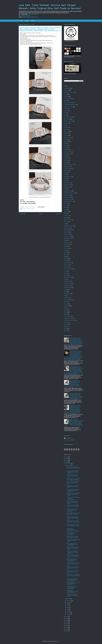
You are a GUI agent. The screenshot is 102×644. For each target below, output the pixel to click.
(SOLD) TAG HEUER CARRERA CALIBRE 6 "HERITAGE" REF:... (73, 568)
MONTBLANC (67, 244)
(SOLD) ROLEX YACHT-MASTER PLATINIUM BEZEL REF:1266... (73, 584)
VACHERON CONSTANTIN (70, 320)
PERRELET (66, 267)
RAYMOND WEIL (68, 281)
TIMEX (65, 308)
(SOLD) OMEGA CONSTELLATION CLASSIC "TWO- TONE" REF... (73, 592)
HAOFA (66, 214)
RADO (65, 279)
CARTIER (66, 142)
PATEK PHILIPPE (68, 263)
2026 (67, 457)
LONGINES (66, 232)
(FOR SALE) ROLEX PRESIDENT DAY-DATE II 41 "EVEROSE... (73, 479)
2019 (67, 622)
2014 (67, 631)
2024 (67, 460)
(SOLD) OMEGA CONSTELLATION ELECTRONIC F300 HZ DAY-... (73, 530)
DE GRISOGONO (68, 168)
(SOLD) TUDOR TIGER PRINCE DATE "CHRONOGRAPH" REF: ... (73, 483)
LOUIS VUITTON (68, 236)
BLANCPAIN (67, 123)
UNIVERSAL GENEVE (69, 318)
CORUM (66, 162)
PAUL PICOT (67, 265)
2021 (67, 618)
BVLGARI (66, 140)
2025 (67, 459)
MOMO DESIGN (67, 242)
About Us (33, 21)
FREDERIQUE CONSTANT (70, 193)
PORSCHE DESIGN (68, 277)
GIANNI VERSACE (68, 199)
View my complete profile (69, 440)
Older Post (58, 214)
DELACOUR (67, 170)
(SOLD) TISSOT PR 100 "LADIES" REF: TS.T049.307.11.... (71, 534)
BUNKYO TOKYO (68, 138)
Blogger (58, 641)
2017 (67, 626)
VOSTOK (66, 322)
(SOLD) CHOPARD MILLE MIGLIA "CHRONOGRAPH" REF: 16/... (72, 502)
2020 (67, 620)
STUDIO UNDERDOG (69, 300)
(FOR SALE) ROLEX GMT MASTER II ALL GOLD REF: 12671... (73, 476)
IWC (65, 224)
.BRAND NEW (67, 88)
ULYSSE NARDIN (68, 316)
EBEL (65, 175)
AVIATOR (66, 109)
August (68, 602)
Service (27, 21)
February (68, 613)
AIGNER (66, 101)
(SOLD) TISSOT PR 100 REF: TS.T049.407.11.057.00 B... (72, 537)
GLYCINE (66, 203)
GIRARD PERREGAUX (69, 201)
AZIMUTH (66, 111)
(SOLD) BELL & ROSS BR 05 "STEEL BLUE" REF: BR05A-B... (73, 506)
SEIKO (65, 292)
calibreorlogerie (69, 438)
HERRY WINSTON (68, 220)
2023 (67, 462)
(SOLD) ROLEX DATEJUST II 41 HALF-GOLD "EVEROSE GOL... (73, 514)
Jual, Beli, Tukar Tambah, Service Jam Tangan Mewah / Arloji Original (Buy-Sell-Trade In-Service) (50, 7)
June (68, 606)
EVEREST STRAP (68, 185)
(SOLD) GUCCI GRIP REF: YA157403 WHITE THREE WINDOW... (72, 552)
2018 (67, 624)
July (67, 604)
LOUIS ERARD (67, 234)
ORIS (65, 257)
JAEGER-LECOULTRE (69, 226)
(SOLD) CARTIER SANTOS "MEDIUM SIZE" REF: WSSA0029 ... (72, 510)
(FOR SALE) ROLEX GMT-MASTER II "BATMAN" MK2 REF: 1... (72, 595)
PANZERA (66, 261)
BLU (65, 125)
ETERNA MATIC (67, 183)
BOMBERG (66, 127)
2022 (67, 617)
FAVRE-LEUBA (67, 187)
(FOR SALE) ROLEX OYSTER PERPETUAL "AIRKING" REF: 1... (73, 522)
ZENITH (66, 329)
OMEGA (33, 209)
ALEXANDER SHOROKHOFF (70, 105)
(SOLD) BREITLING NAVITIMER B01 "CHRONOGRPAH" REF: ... (73, 526)
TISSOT (66, 310)
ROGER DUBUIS (68, 288)
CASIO (65, 144)
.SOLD (24, 209)
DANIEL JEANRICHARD (69, 164)
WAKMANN (66, 324)
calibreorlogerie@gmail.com (30, 17)
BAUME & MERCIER (68, 117)
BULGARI (66, 136)
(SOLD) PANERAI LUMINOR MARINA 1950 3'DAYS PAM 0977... (72, 518)
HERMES (66, 218)
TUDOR (66, 312)
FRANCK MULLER (68, 191)
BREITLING (66, 131)
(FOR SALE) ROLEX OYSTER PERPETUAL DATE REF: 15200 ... (72, 548)
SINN (65, 296)
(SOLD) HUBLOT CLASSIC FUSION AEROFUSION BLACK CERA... (72, 544)
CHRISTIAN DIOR (68, 152)
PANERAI (66, 259)
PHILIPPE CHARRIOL (69, 269)
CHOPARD (66, 150)
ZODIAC (66, 331)
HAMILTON (66, 212)
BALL (65, 115)
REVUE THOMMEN (68, 283)
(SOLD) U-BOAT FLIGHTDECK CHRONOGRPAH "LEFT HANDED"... (73, 491)
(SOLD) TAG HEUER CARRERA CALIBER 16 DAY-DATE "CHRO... (73, 495)
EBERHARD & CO (68, 177)
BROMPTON (67, 133)
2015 (67, 629)
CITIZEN (66, 156)
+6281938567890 (33, 14)
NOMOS (66, 251)
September (69, 600)
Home (21, 21)
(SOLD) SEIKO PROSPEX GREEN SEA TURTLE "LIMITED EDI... (72, 560)
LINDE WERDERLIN (68, 230)
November (69, 466)
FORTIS (66, 189)
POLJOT (66, 273)
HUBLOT (66, 222)
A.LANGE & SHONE (68, 99)
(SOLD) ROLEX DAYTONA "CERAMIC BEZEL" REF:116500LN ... (72, 588)
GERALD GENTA (68, 197)
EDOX (65, 179)
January (68, 615)
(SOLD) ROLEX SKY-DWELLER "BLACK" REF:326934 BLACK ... (73, 576)
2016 (67, 627)
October (68, 599)
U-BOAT (66, 314)
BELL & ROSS (67, 119)
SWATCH (66, 304)
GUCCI (66, 209)
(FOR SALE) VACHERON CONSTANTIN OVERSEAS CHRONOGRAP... (72, 580)
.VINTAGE (28, 209)
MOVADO (66, 246)
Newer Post (23, 214)
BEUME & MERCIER (68, 121)
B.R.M (65, 113)
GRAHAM (66, 205)
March (68, 611)
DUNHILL (66, 173)
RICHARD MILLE (68, 285)
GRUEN (66, 207)
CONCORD (66, 160)
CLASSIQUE (67, 158)
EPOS (65, 181)
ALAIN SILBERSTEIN (68, 103)
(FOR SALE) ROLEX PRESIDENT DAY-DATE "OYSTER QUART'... (73, 541)
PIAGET (66, 271)
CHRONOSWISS (68, 154)
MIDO (65, 240)
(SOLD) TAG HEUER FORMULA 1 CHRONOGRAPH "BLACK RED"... (73, 564)
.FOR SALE (66, 90)
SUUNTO (66, 302)
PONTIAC (66, 275)
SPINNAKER (67, 298)
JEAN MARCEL (67, 228)
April (68, 609)
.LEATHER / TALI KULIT (69, 92)
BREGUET (66, 129)
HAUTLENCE (67, 216)
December (69, 464)
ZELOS (66, 327)
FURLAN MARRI (67, 195)
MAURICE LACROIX (68, 238)
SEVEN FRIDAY (67, 294)
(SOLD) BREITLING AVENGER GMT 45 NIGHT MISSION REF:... (73, 572)
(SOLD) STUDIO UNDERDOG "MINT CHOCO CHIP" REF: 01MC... (72, 556)
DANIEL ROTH (67, 166)
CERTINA (66, 146)
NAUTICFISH (67, 249)
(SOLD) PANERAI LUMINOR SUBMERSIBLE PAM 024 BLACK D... (72, 472)
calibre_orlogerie (26, 16)
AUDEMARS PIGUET (68, 107)
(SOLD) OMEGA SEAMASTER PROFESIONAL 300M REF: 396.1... (73, 487)
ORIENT (66, 255)
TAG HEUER (67, 306)
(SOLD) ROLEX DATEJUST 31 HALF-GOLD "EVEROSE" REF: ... (73, 468)
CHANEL (66, 148)
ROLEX (66, 290)
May (67, 608)
